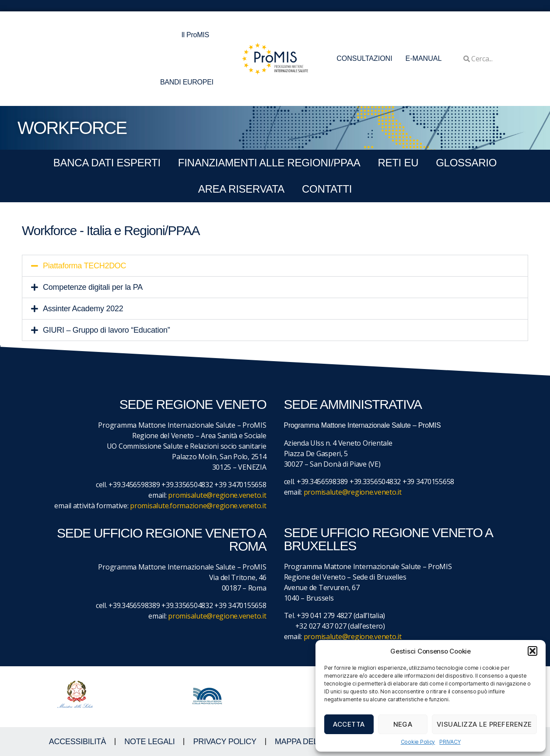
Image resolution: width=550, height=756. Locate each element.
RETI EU (398, 163)
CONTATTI (327, 189)
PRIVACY (450, 742)
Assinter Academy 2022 (83, 309)
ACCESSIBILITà (78, 742)
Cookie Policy (418, 742)
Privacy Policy (225, 742)
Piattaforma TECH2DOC (84, 266)
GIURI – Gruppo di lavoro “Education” (106, 330)
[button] (532, 651)
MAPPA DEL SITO (306, 742)
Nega (403, 724)
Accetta (349, 724)
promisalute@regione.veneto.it (217, 495)
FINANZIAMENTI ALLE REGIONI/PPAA (269, 163)
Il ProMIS (197, 35)
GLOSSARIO (466, 163)
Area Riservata (241, 189)
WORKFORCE (72, 128)
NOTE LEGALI (149, 742)
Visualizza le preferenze (484, 724)
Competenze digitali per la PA (93, 287)
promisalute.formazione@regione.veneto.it (198, 506)
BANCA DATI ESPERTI (107, 163)
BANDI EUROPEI (187, 82)
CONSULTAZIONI (364, 58)
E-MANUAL (424, 58)
